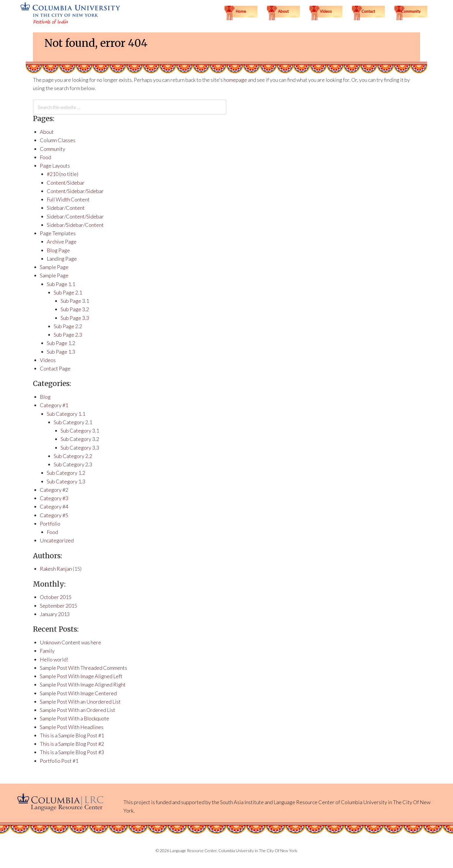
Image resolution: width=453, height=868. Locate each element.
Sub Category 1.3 (66, 481)
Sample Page (54, 267)
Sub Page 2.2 (68, 326)
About (47, 132)
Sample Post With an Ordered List (78, 710)
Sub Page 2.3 (68, 335)
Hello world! (54, 659)
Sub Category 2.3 (73, 464)
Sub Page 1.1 (61, 284)
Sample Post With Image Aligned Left (81, 676)
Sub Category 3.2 (80, 439)
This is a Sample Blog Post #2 (72, 744)
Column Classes (58, 140)
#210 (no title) (63, 174)
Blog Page (58, 250)
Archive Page (62, 242)
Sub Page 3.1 (75, 301)
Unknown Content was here (70, 642)
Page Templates (58, 233)
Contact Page (55, 368)
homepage (235, 80)
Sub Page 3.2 (75, 309)
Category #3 (54, 498)
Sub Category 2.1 (73, 422)
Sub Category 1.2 (66, 473)
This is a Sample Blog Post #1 (72, 735)
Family (47, 651)
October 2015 (56, 597)
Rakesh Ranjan (56, 569)
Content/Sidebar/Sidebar (75, 191)
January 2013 (55, 614)
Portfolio (50, 524)
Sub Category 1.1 (66, 414)
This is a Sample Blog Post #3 (72, 752)
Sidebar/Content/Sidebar (75, 216)
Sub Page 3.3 (75, 318)
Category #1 (54, 405)
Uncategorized (57, 540)
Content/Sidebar (66, 183)
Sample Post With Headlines (72, 727)
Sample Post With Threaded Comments (83, 668)
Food (46, 157)
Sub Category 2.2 (73, 456)
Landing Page (62, 259)
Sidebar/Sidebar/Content (75, 225)
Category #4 (54, 507)
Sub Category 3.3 (80, 448)
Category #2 (54, 490)
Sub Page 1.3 (61, 352)
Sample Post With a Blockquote (75, 718)
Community (53, 149)
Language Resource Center (304, 802)
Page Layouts (55, 166)
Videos (48, 360)
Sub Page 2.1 (68, 292)
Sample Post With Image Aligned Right (83, 685)
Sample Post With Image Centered (78, 693)
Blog (45, 397)
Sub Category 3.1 (80, 431)
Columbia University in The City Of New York (258, 851)
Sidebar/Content (66, 208)
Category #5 (54, 515)
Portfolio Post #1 (59, 761)
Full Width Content (68, 199)
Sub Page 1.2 (61, 343)
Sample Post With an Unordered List (80, 702)
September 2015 (59, 606)
